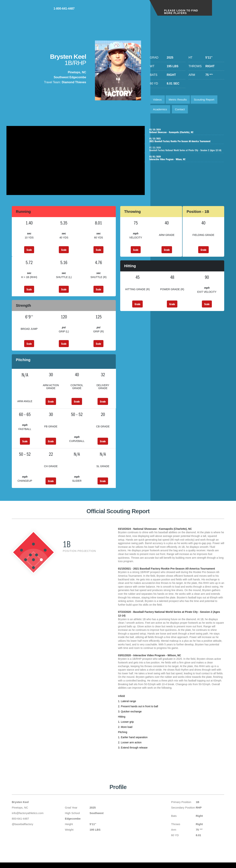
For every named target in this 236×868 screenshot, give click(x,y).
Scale (29, 252)
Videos (158, 100)
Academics (160, 110)
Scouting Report (206, 100)
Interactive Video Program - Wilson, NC (185, 162)
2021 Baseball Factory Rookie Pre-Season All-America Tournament (185, 141)
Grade (167, 252)
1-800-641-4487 (132, 11)
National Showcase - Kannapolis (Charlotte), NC (185, 132)
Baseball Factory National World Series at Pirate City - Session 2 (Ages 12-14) (189, 152)
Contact (181, 110)
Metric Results (179, 100)
